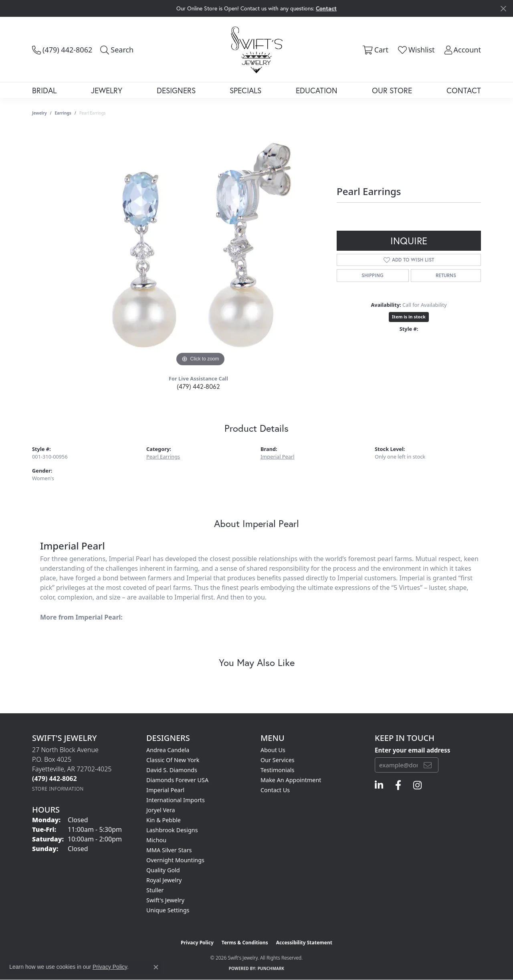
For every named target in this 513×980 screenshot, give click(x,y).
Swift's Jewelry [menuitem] (165, 900)
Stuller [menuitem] (155, 890)
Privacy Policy (197, 943)
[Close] (503, 9)
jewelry (39, 113)
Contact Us (275, 790)
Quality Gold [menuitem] (163, 870)
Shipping (373, 275)
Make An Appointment (291, 780)
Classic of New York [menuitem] (173, 760)
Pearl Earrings (163, 457)
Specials (245, 90)
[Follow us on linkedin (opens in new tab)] (379, 785)
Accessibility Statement (304, 943)
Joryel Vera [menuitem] (161, 810)
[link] (62, 50)
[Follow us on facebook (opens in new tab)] (398, 785)
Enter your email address (412, 750)
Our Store (392, 90)
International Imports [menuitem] (176, 800)
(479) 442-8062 (198, 386)
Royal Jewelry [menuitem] (164, 880)
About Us (273, 750)
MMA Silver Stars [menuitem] (169, 850)
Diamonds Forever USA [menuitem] (177, 780)
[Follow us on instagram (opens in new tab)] (417, 785)
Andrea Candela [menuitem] (168, 750)
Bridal (44, 90)
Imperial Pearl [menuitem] (165, 790)
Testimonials (277, 770)
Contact (464, 90)
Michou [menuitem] (156, 840)
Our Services (278, 760)
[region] (200, 248)
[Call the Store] (55, 779)
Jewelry (107, 90)
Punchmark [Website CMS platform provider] (271, 968)
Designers (176, 90)
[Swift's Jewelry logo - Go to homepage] (257, 49)
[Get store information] (58, 789)
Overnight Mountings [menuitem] (175, 860)
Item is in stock (409, 317)
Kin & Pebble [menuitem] (164, 820)
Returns (446, 275)
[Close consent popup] (156, 967)
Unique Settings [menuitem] (168, 910)
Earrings (63, 113)
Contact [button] (326, 8)
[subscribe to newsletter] (428, 765)
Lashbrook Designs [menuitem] (172, 830)
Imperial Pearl (278, 457)
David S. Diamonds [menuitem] (172, 770)
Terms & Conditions (245, 943)
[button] (117, 50)
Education (317, 90)
